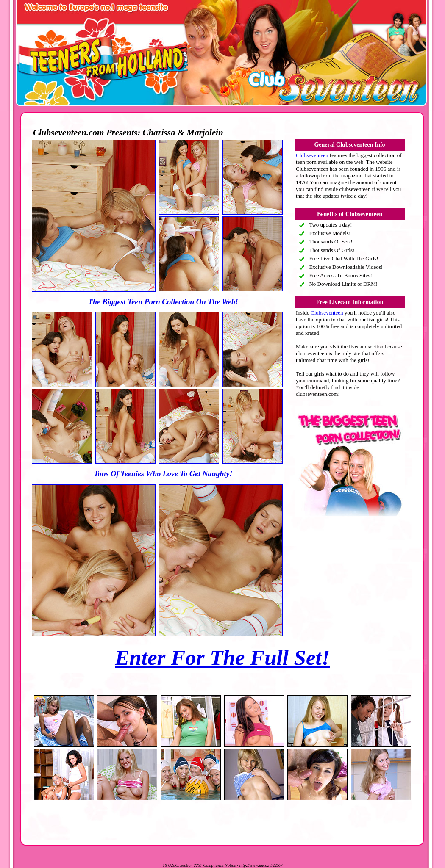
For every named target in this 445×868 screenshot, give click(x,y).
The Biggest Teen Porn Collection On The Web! (163, 302)
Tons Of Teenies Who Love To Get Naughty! (163, 474)
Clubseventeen (312, 155)
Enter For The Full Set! (222, 658)
